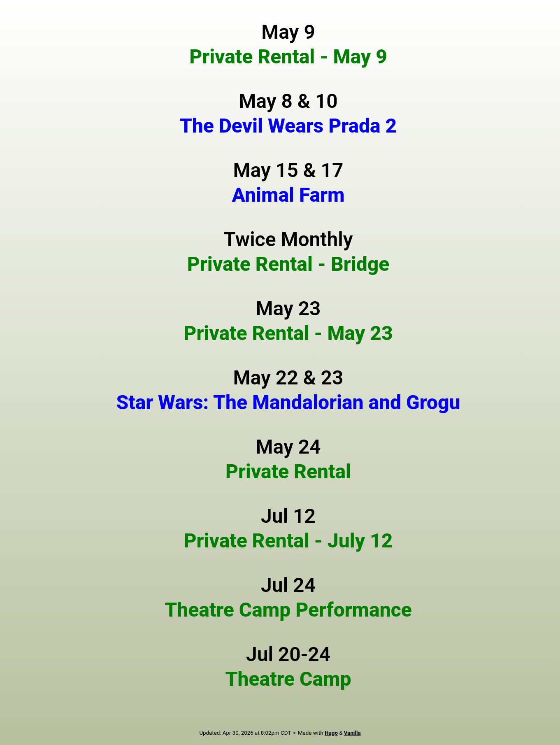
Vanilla (352, 733)
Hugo (331, 733)
